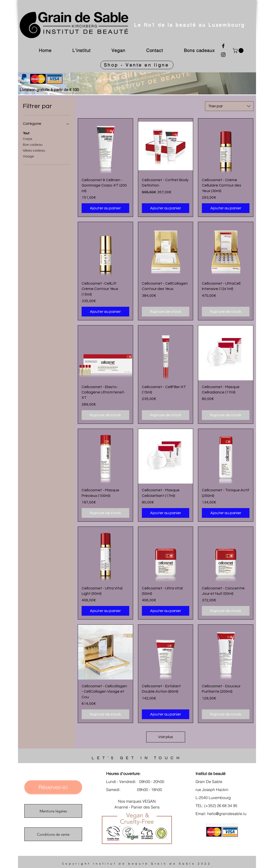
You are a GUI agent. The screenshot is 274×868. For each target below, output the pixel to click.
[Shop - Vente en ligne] (137, 65)
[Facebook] (223, 46)
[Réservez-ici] (53, 787)
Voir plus (166, 737)
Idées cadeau (34, 150)
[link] (239, 51)
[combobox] (229, 106)
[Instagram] (223, 55)
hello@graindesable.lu (227, 814)
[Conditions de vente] (53, 834)
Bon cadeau (33, 144)
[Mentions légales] (53, 811)
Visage (28, 156)
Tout (26, 133)
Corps (27, 138)
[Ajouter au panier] (105, 208)
